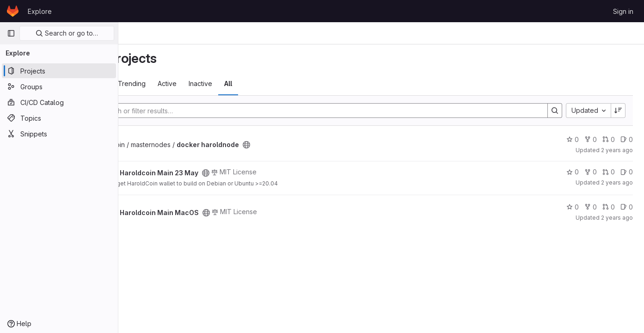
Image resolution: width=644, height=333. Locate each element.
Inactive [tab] (268, 83)
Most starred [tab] (155, 83)
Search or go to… (67, 33)
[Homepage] (13, 11)
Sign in (623, 11)
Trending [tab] (200, 83)
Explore (40, 11)
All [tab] (296, 83)
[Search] (350, 111)
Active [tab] (235, 83)
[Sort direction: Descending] (618, 111)
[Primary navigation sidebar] (11, 33)
